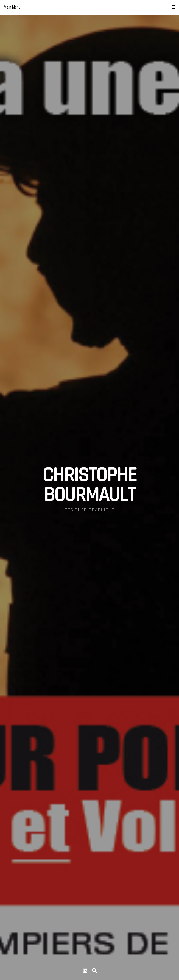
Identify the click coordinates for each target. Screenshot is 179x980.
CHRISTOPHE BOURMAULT (90, 485)
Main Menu (90, 7)
